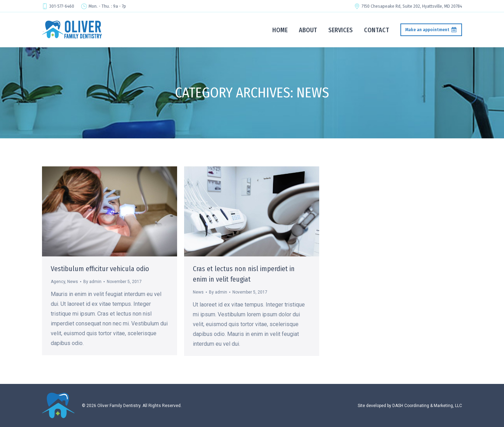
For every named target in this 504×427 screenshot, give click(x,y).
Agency (58, 282)
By (92, 282)
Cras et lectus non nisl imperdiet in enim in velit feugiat (244, 274)
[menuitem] (280, 30)
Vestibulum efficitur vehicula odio (100, 269)
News (73, 282)
